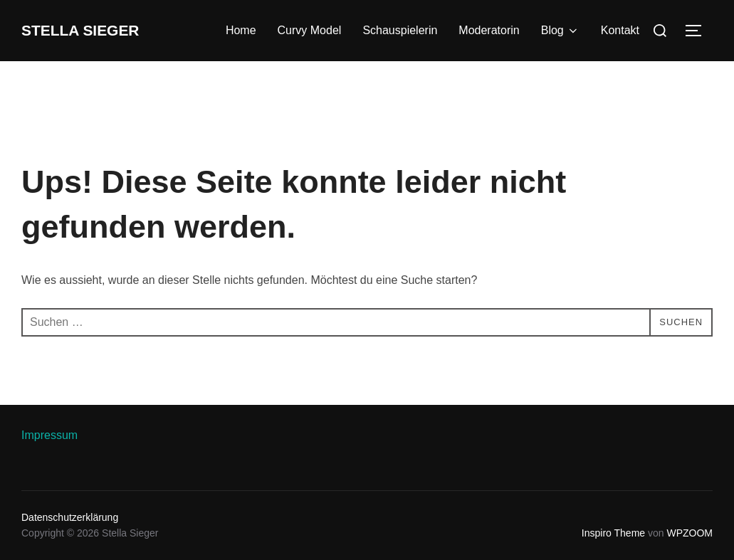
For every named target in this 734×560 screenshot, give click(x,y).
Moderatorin (489, 30)
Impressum (49, 435)
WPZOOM (690, 533)
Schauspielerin (400, 30)
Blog (560, 31)
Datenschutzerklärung (70, 517)
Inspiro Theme (613, 533)
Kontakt (620, 30)
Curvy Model (310, 30)
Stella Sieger (95, 31)
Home (241, 30)
